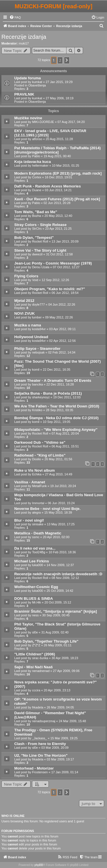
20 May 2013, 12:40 (58, 216)
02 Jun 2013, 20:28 (57, 203)
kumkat (37, 82)
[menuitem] (15, 17)
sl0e (35, 632)
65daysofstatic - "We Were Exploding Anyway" (56, 430)
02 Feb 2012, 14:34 (62, 352)
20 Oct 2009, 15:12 (58, 602)
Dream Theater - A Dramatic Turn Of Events (53, 380)
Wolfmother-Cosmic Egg (36, 587)
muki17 (24, 43)
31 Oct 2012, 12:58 (59, 254)
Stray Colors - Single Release (40, 225)
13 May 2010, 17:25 (61, 524)
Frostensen (40, 772)
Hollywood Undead (31, 337)
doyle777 (38, 304)
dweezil (37, 254)
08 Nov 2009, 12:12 (65, 578)
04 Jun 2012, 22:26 (62, 304)
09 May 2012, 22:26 (59, 317)
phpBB (39, 865)
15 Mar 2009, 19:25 (64, 738)
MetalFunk (39, 486)
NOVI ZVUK (25, 313)
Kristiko (37, 410)
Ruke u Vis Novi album (35, 470)
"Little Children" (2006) (35, 654)
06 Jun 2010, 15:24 (61, 503)
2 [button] (60, 60)
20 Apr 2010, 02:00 (56, 537)
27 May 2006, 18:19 (59, 98)
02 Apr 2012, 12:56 (62, 341)
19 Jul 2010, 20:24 (63, 486)
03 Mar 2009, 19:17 (60, 759)
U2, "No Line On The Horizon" (41, 755)
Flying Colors (26, 276)
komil (36, 370)
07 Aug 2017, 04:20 (71, 122)
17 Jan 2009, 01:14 (65, 772)
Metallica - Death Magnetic (38, 533)
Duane (37, 190)
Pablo (36, 156)
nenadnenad (41, 671)
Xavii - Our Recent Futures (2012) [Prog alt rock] (57, 199)
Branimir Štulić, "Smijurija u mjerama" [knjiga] (56, 611)
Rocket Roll (40, 241)
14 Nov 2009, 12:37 (60, 565)
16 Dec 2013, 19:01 (58, 177)
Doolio (36, 459)
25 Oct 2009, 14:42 (60, 591)
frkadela (38, 707)
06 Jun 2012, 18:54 (65, 293)
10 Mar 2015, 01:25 (65, 165)
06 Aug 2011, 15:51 (65, 446)
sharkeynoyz (41, 397)
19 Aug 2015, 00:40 (57, 156)
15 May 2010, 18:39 (58, 512)
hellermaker (40, 165)
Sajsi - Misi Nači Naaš (34, 667)
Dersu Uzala (41, 267)
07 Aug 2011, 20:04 (65, 433)
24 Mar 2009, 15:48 (72, 721)
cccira (36, 690)
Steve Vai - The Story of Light (40, 250)
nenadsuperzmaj (44, 721)
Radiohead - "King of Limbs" (40, 455)
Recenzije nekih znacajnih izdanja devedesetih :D (58, 574)
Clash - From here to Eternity (40, 744)
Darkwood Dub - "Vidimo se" (40, 442)
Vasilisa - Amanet (30, 482)
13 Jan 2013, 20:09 (65, 241)
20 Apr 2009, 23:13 (57, 690)
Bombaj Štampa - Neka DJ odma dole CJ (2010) (56, 418)
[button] (67, 60)
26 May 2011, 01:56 (58, 459)
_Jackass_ (39, 738)
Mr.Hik (36, 602)
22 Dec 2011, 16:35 (56, 370)
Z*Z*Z (36, 645)
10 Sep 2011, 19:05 (56, 422)
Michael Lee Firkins (32, 561)
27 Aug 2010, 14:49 (59, 474)
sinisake (38, 524)
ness (35, 615)
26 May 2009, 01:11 (57, 645)
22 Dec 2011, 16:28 (60, 384)
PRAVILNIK (24, 94)
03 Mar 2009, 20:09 (55, 748)
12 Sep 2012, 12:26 (55, 280)
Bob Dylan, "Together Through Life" (46, 641)
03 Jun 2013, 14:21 (58, 190)
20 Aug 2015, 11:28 (59, 139)
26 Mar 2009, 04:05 (60, 707)
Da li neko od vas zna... (35, 548)
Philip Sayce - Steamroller (37, 349)
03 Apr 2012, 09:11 (62, 329)
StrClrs (37, 229)
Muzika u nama (28, 325)
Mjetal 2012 (24, 301)
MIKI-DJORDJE (43, 122)
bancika (37, 384)
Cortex (37, 177)
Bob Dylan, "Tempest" (34, 238)
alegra (36, 512)
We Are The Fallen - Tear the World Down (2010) (57, 406)
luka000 (38, 565)
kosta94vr (39, 329)
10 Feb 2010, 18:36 (62, 552)
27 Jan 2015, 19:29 (59, 82)
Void (35, 280)
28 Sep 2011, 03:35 (60, 410)
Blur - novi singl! (29, 520)
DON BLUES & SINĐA (34, 598)
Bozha (36, 216)
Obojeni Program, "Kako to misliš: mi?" (50, 289)
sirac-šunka (40, 658)
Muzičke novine (28, 118)
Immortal (38, 503)
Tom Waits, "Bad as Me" (36, 212)
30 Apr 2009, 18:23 (65, 658)
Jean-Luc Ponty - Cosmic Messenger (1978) (53, 263)
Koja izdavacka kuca (33, 162)
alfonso (37, 139)
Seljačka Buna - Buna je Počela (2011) (48, 393)
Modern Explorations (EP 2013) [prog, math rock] (58, 173)
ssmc (36, 537)
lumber (37, 317)
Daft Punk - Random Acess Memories (48, 186)
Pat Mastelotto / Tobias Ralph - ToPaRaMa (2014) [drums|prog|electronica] (57, 150)
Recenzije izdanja (24, 37)
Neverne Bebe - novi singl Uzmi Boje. (47, 509)
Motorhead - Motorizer (34, 768)
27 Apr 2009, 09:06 (66, 671)
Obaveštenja (37, 85)
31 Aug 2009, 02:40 (55, 632)
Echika (37, 474)
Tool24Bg (39, 552)
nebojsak (38, 352)
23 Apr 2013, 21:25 (58, 229)
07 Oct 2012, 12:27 (66, 267)
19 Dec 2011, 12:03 (67, 397)
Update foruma (28, 78)
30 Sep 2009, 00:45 (56, 615)
